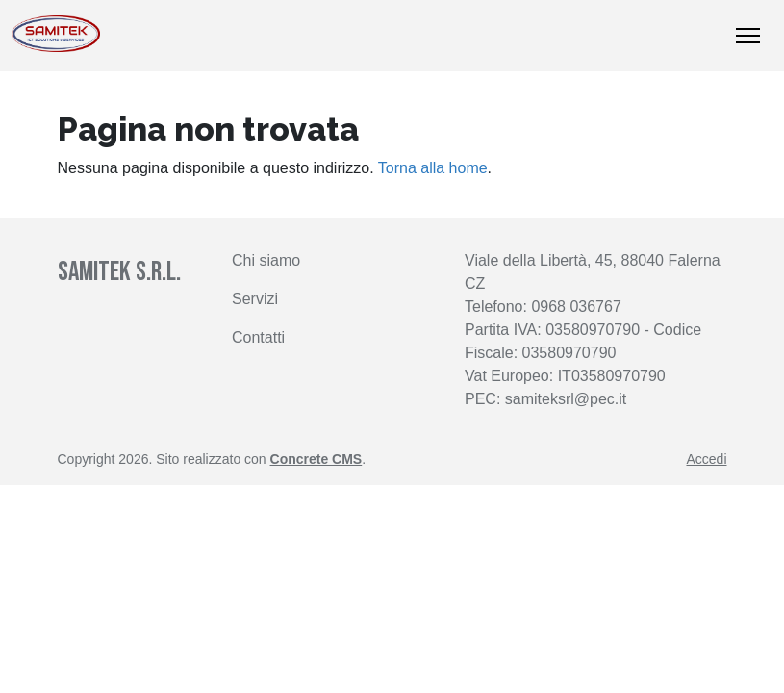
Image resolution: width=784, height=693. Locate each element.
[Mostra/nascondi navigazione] (748, 36)
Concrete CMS (316, 459)
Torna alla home (433, 168)
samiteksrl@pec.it (566, 399)
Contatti (258, 337)
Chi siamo (266, 260)
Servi (249, 299)
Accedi (706, 459)
